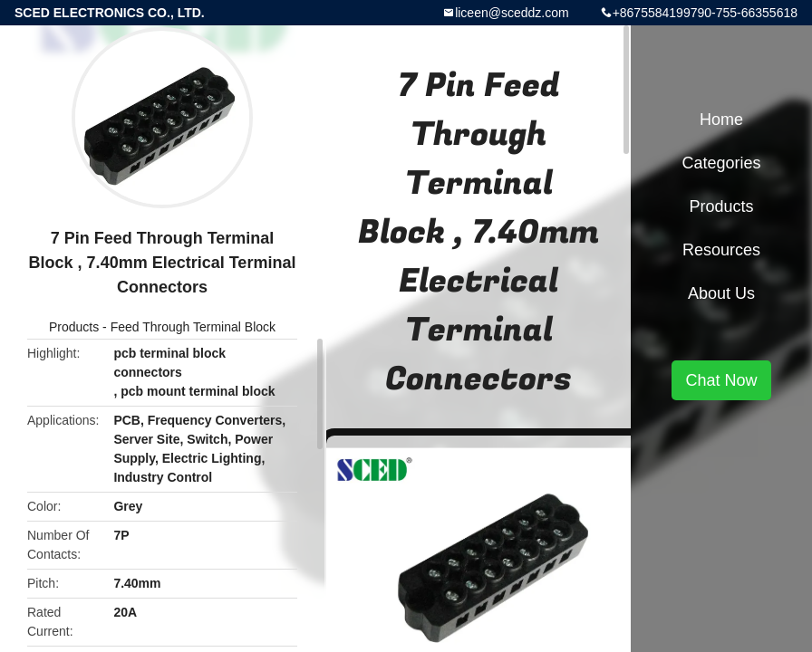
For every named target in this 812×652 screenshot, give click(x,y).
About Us (721, 293)
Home (721, 120)
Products (74, 327)
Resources (721, 250)
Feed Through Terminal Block (193, 327)
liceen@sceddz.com (512, 13)
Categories (721, 163)
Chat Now (721, 380)
